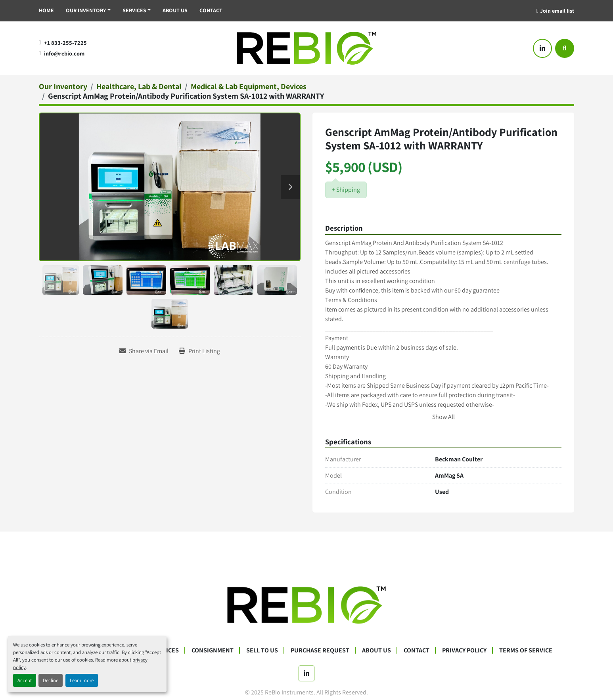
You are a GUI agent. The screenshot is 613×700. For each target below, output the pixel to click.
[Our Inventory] (63, 86)
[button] (88, 11)
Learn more (82, 680)
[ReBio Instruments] (306, 605)
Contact (211, 10)
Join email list (557, 11)
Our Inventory (86, 10)
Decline (51, 680)
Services (134, 10)
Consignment (213, 650)
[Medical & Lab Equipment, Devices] (249, 86)
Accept (25, 680)
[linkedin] (542, 48)
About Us (175, 10)
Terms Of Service (526, 650)
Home (46, 10)
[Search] (565, 48)
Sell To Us (262, 650)
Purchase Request (320, 650)
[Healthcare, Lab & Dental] (139, 86)
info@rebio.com (64, 53)
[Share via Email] (144, 351)
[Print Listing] (199, 351)
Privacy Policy (464, 650)
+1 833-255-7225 (65, 43)
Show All (443, 417)
